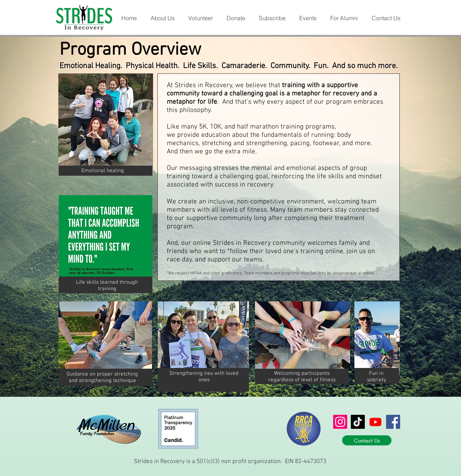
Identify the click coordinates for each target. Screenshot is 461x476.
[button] (162, 18)
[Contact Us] (367, 440)
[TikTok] (358, 422)
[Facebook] (393, 422)
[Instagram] (340, 422)
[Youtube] (375, 422)
